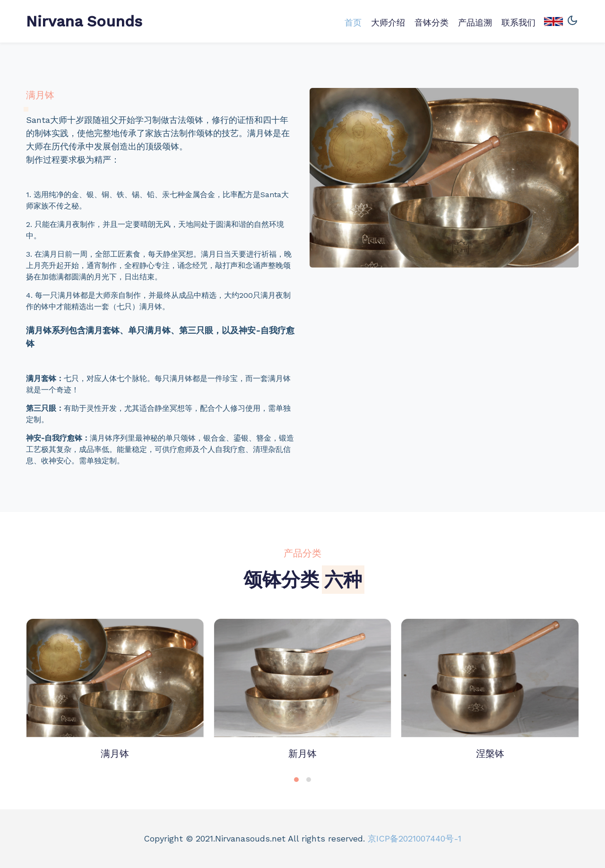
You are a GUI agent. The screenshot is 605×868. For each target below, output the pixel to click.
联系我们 (519, 22)
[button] (296, 780)
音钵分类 (432, 22)
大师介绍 (388, 22)
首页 (353, 22)
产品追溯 (475, 22)
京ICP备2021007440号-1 (415, 838)
